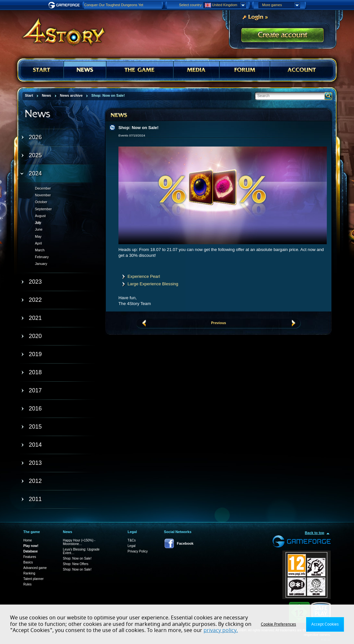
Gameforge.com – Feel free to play (65, 5)
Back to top (315, 533)
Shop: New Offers (76, 564)
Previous (218, 323)
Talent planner (33, 579)
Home (28, 540)
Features (30, 557)
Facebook (185, 543)
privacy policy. (221, 630)
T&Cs (132, 540)
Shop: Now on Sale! (77, 558)
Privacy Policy (138, 551)
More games (281, 5)
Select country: (191, 5)
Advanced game (35, 568)
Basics (28, 562)
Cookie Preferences (278, 624)
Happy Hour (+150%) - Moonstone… (79, 542)
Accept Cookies (325, 624)
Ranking (29, 573)
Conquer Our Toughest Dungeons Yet (114, 5)
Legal (131, 546)
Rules (28, 584)
